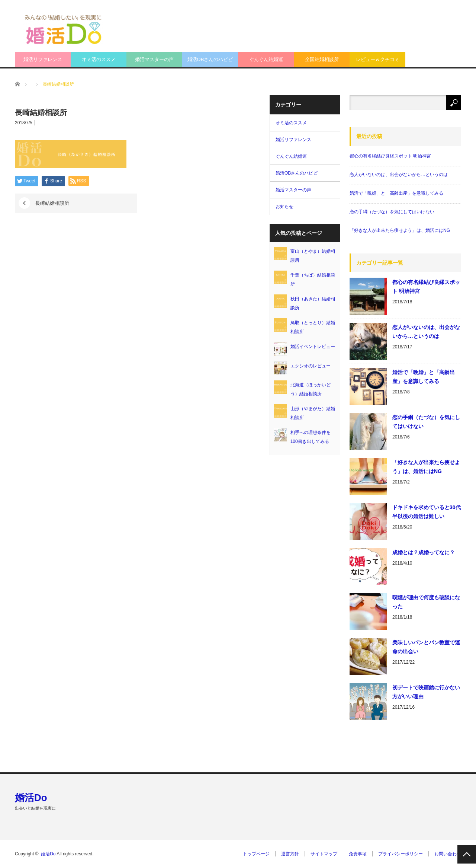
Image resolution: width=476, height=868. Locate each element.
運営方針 (290, 854)
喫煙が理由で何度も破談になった (426, 602)
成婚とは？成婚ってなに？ (424, 552)
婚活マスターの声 (154, 59)
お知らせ (284, 207)
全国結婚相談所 (322, 59)
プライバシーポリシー (401, 854)
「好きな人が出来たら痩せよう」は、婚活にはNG (400, 230)
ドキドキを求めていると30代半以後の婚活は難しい (427, 512)
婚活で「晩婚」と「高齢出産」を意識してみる (396, 193)
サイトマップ (324, 854)
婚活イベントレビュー (313, 347)
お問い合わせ (448, 854)
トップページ (256, 854)
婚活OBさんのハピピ (210, 59)
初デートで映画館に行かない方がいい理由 (426, 692)
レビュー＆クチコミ (378, 59)
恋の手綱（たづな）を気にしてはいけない (392, 212)
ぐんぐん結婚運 (266, 59)
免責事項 (358, 854)
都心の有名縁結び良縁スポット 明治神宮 (390, 156)
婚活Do (31, 798)
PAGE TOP (467, 854)
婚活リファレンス (43, 59)
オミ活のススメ (99, 59)
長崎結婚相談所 (52, 203)
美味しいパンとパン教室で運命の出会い (426, 647)
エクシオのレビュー (311, 366)
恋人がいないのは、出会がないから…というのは (399, 175)
